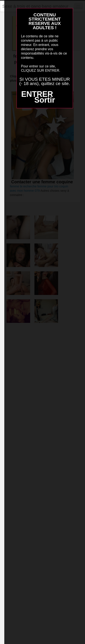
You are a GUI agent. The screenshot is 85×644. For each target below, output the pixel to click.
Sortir (45, 100)
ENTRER (37, 94)
